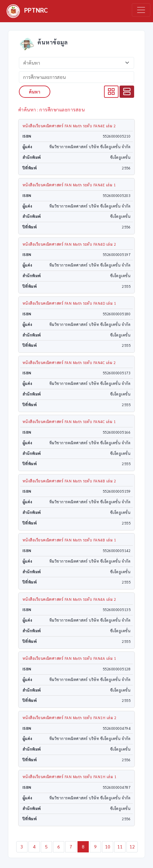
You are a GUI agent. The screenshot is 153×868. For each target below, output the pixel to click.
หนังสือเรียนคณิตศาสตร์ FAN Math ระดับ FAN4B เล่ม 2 (69, 481)
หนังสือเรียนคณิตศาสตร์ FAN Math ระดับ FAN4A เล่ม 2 (69, 599)
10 (108, 846)
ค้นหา (35, 92)
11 (120, 846)
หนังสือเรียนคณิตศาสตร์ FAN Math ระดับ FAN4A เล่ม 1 (69, 658)
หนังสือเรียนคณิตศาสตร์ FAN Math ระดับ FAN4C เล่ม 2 (69, 363)
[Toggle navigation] (141, 10)
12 (132, 846)
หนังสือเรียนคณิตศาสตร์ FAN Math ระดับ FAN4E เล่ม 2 (69, 126)
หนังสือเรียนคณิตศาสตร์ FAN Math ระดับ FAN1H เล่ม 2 (70, 718)
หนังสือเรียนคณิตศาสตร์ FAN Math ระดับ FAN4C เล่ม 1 (69, 422)
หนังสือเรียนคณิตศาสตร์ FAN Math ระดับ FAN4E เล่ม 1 (69, 185)
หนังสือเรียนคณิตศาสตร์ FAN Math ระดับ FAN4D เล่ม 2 (69, 244)
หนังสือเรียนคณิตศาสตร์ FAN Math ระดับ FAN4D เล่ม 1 (69, 303)
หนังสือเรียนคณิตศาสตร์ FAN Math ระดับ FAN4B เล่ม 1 (69, 540)
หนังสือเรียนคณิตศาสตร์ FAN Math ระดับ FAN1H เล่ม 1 (70, 777)
